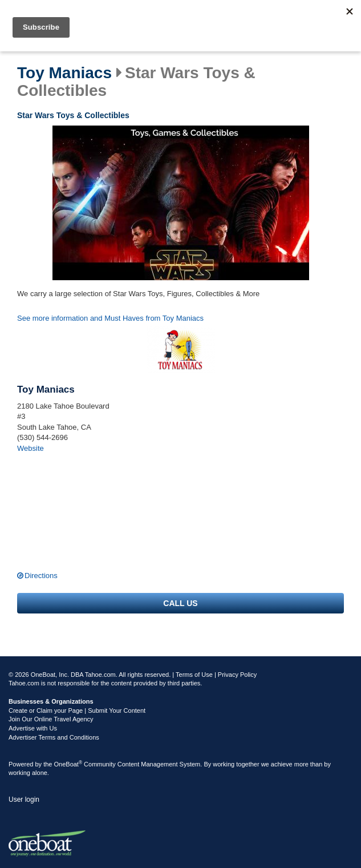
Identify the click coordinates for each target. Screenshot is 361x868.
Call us (180, 603)
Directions (41, 576)
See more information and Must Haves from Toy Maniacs (110, 318)
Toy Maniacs (64, 73)
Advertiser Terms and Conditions (54, 737)
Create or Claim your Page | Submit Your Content (77, 710)
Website (31, 448)
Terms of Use (194, 675)
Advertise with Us (33, 728)
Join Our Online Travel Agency (51, 719)
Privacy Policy (237, 675)
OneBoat (68, 764)
